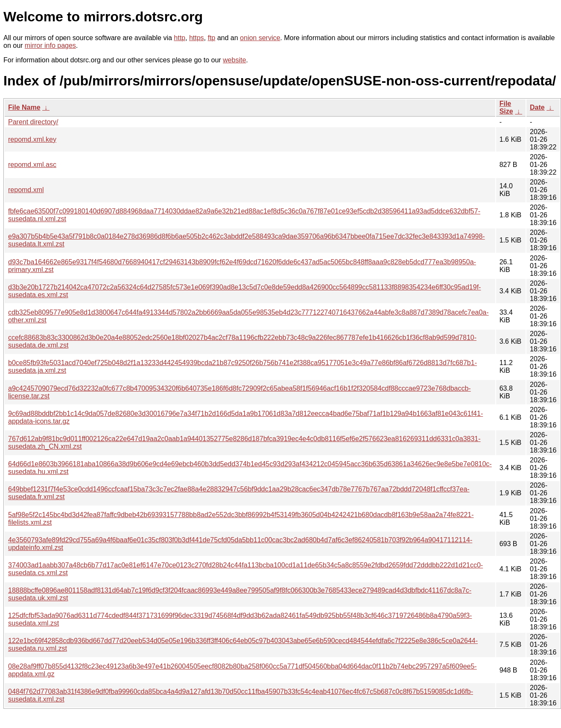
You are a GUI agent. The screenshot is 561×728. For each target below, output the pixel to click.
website (234, 60)
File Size (506, 107)
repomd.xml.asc (32, 165)
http (180, 38)
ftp (211, 38)
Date (537, 107)
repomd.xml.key (32, 139)
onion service (260, 38)
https (197, 38)
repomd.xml (26, 190)
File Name (24, 107)
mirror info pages (50, 45)
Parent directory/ (33, 122)
